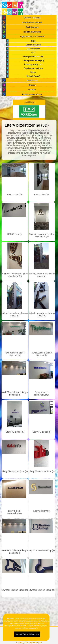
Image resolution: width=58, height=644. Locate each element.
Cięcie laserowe (32, 27)
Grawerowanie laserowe (32, 23)
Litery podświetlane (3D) (33, 57)
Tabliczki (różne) (33, 76)
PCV (33, 53)
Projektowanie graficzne (32, 94)
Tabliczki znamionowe (32, 32)
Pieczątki (32, 90)
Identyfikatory (32, 80)
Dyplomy (32, 85)
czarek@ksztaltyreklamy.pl (29, 643)
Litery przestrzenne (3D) (33, 60)
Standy (33, 72)
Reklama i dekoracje (32, 18)
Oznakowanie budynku (33, 68)
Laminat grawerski (33, 45)
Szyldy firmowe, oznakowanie (32, 37)
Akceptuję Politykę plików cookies (27, 634)
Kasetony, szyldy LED (33, 64)
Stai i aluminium (33, 49)
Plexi (33, 41)
